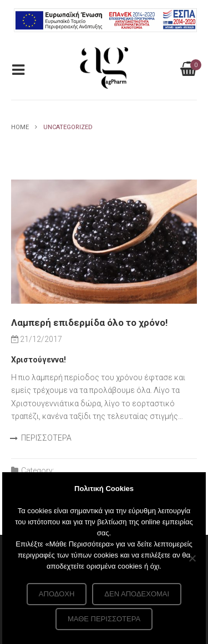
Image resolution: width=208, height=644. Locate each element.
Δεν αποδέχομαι (137, 594)
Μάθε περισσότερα (104, 619)
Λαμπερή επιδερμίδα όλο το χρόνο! (89, 323)
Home (20, 127)
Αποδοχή (57, 594)
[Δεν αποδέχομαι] (192, 558)
